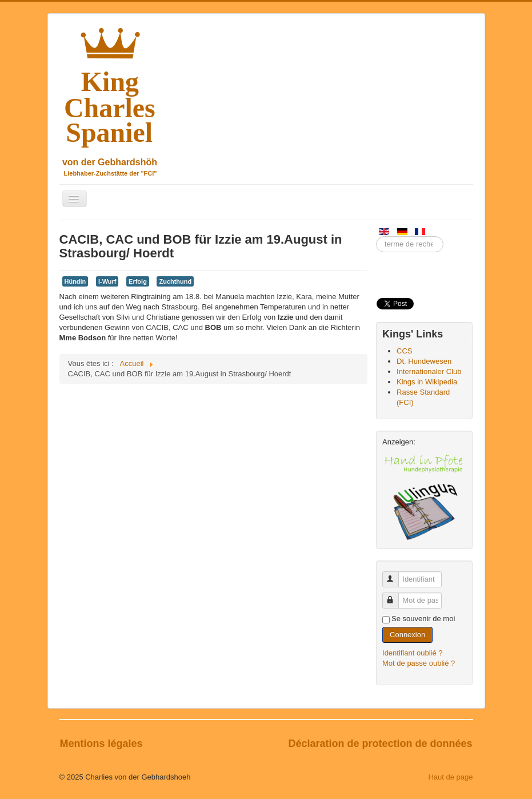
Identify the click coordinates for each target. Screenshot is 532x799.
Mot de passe (396, 596)
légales (125, 744)
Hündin (75, 281)
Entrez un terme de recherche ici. (376, 236)
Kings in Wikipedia (427, 382)
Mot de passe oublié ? (419, 663)
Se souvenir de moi (423, 619)
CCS (404, 351)
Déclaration (317, 744)
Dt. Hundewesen (424, 361)
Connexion (407, 635)
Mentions (84, 744)
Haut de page (450, 777)
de (354, 744)
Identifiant (396, 575)
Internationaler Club (429, 371)
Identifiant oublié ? (413, 653)
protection (388, 744)
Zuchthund (175, 281)
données (451, 744)
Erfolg (138, 281)
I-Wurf (107, 281)
